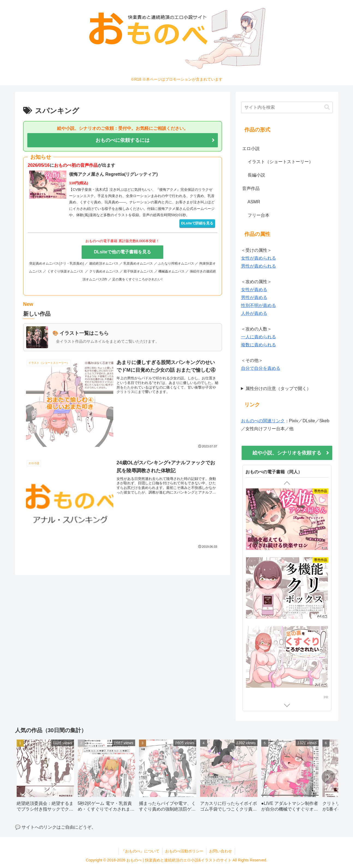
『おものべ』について (140, 851)
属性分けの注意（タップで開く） (278, 388)
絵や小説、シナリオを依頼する (287, 453)
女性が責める (254, 290)
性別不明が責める (259, 305)
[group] (45, 778)
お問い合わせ (221, 851)
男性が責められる (259, 266)
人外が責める (254, 313)
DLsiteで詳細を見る (197, 223)
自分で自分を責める (261, 368)
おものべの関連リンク (263, 421)
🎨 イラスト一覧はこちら (81, 333)
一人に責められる (259, 337)
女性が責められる (259, 258)
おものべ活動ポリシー (184, 851)
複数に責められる (259, 345)
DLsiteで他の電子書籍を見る (122, 252)
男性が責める (254, 297)
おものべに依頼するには (123, 140)
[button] (327, 107)
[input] (287, 107)
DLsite (319, 706)
